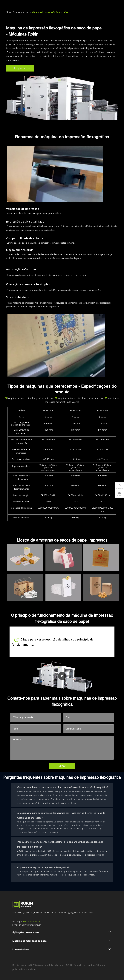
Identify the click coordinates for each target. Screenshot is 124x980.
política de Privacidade (24, 969)
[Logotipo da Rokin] (23, 904)
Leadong (91, 965)
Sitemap (101, 965)
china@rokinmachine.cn (30, 925)
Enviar (62, 766)
